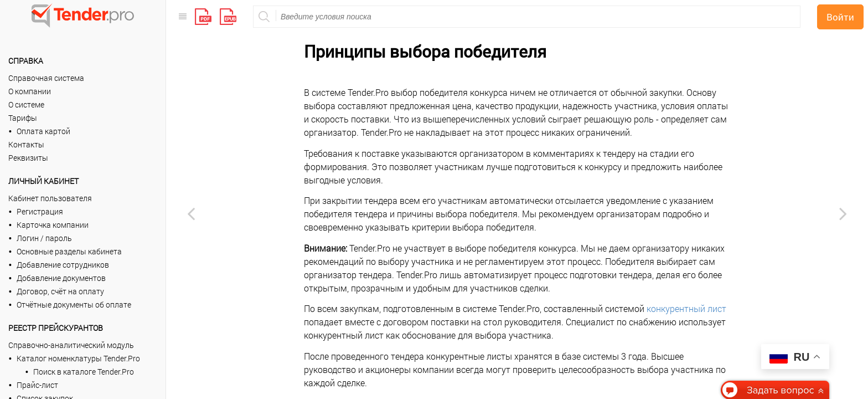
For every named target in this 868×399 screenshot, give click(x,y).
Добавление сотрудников (63, 265)
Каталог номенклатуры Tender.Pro (78, 358)
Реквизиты (28, 158)
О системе (26, 104)
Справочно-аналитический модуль (71, 345)
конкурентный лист (686, 308)
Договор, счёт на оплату (60, 291)
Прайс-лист (37, 385)
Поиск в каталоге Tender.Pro (84, 372)
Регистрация (40, 211)
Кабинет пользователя (50, 198)
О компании (30, 91)
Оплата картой (43, 131)
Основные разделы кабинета (69, 251)
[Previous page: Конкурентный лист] (191, 213)
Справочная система (46, 78)
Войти (840, 17)
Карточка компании (53, 225)
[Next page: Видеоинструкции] (843, 213)
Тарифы (23, 118)
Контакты (26, 144)
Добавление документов (61, 278)
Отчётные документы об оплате (74, 305)
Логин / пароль (44, 238)
